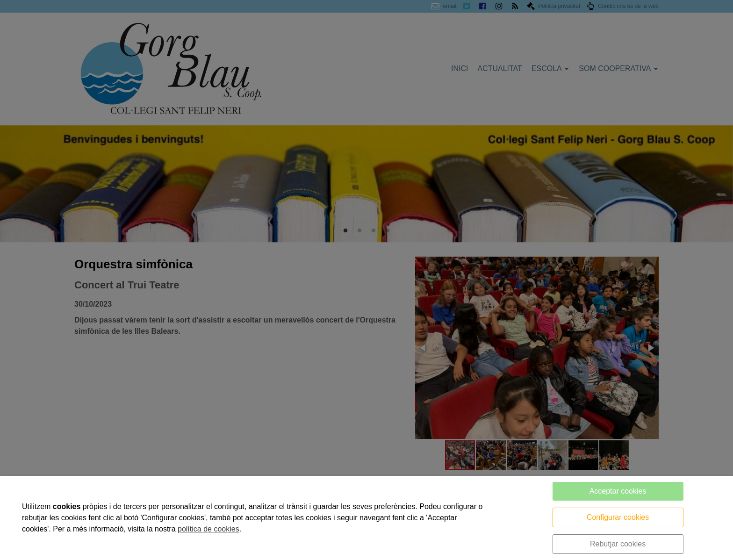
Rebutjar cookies (618, 544)
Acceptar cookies (618, 491)
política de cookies (208, 529)
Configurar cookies (618, 517)
